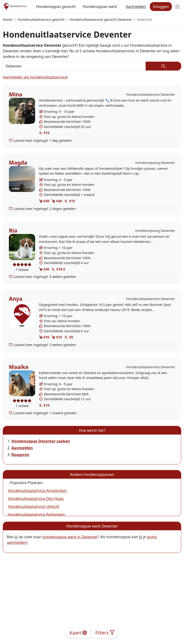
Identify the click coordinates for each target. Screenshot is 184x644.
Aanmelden (136, 7)
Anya (16, 299)
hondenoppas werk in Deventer (70, 537)
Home (8, 19)
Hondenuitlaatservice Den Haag (36, 499)
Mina (16, 94)
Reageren (20, 455)
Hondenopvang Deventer (155, 163)
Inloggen (161, 7)
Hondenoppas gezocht (56, 7)
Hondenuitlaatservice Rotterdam (36, 514)
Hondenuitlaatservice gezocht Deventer (101, 19)
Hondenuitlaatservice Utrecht (33, 506)
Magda (18, 163)
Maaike (19, 367)
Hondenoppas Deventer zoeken (41, 441)
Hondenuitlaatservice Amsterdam (37, 491)
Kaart (78, 633)
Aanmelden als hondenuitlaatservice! (35, 77)
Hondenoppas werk (100, 7)
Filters (105, 633)
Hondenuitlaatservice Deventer (151, 94)
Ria (13, 230)
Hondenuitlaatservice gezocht (41, 19)
